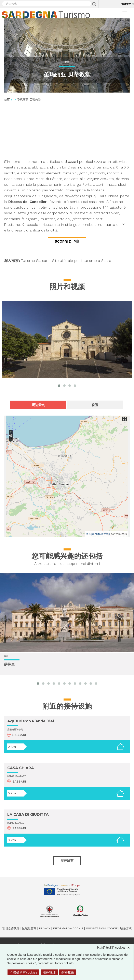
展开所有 (67, 861)
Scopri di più (67, 242)
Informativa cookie (68, 928)
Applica (94, 4)
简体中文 (126, 4)
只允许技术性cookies (115, 947)
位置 (95, 405)
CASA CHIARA (21, 768)
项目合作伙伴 (11, 928)
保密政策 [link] (68, 972)
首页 (7, 100)
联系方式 (126, 928)
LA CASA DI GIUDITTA (28, 815)
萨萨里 (9, 664)
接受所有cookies (23, 972)
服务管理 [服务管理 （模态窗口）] (49, 972)
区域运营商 (29, 928)
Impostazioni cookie (102, 928)
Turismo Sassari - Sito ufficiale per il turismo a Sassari (67, 261)
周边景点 (38, 405)
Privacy (45, 928)
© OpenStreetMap (98, 534)
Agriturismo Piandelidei (31, 721)
